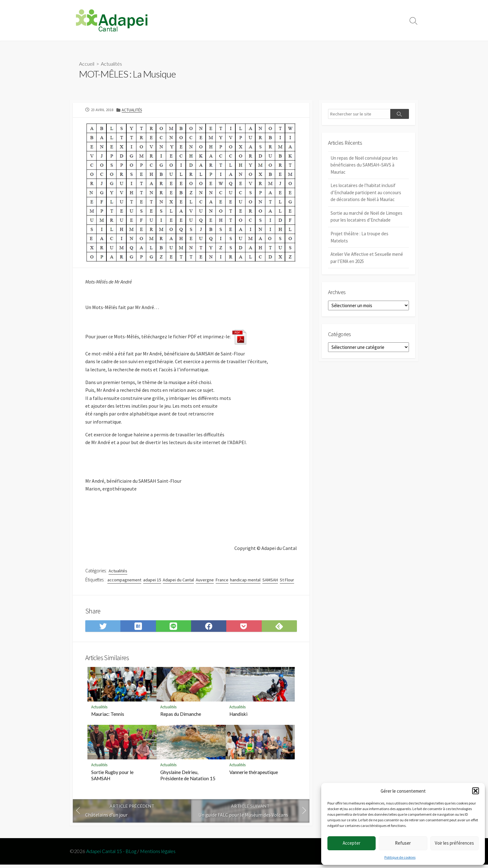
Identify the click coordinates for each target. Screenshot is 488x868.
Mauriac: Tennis (108, 717)
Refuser (403, 843)
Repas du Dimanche (181, 717)
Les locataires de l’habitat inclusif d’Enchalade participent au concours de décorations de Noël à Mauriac (366, 193)
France (222, 582)
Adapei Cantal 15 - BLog (111, 854)
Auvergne (205, 582)
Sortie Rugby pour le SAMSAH (112, 778)
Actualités (111, 64)
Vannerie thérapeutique (254, 775)
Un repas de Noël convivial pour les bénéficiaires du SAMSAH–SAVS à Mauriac (364, 165)
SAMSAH (270, 582)
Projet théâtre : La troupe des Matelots (359, 237)
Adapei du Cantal (178, 582)
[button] (476, 791)
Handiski (238, 717)
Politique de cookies (400, 857)
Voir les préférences (454, 843)
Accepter (352, 843)
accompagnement (124, 582)
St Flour (287, 582)
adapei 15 (152, 582)
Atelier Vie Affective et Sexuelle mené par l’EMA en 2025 (367, 258)
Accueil (87, 64)
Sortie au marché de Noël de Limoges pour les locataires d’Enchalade (366, 217)
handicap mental (245, 582)
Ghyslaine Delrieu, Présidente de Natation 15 (188, 778)
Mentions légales (158, 854)
